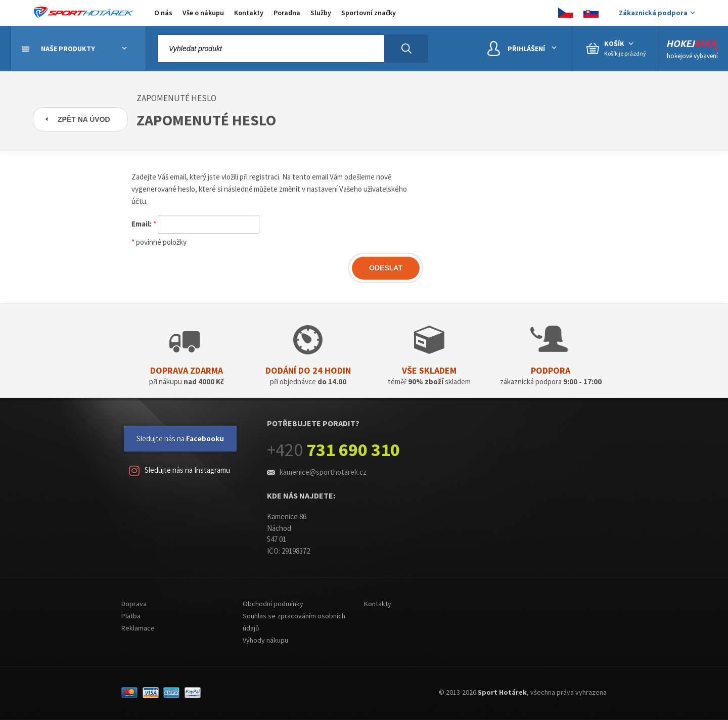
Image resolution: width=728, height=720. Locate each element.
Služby (321, 13)
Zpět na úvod (84, 119)
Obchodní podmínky (273, 604)
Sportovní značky (369, 13)
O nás (163, 13)
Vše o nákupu (203, 13)
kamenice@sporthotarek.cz (323, 472)
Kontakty (249, 13)
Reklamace (138, 628)
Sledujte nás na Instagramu (179, 471)
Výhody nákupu (265, 640)
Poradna (287, 13)
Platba (131, 616)
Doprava (134, 604)
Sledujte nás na (180, 439)
